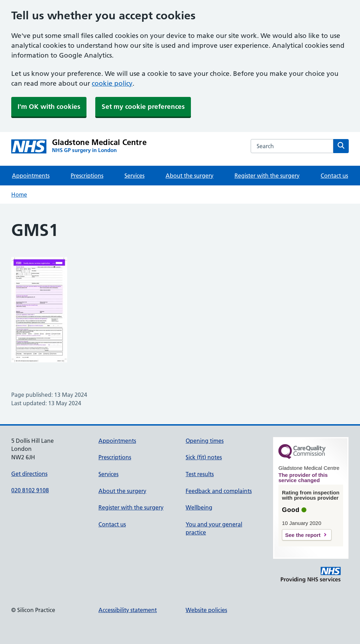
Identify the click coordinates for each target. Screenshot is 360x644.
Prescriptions (87, 176)
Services (134, 176)
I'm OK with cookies (49, 107)
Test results (200, 474)
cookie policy (112, 83)
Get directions (29, 474)
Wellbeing (199, 507)
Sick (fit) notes (204, 457)
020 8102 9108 (30, 490)
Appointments (31, 176)
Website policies (206, 610)
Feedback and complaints (219, 491)
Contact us (334, 176)
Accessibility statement (128, 610)
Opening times (205, 441)
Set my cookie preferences (143, 107)
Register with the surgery (267, 176)
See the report (303, 535)
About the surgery (189, 176)
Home (19, 195)
